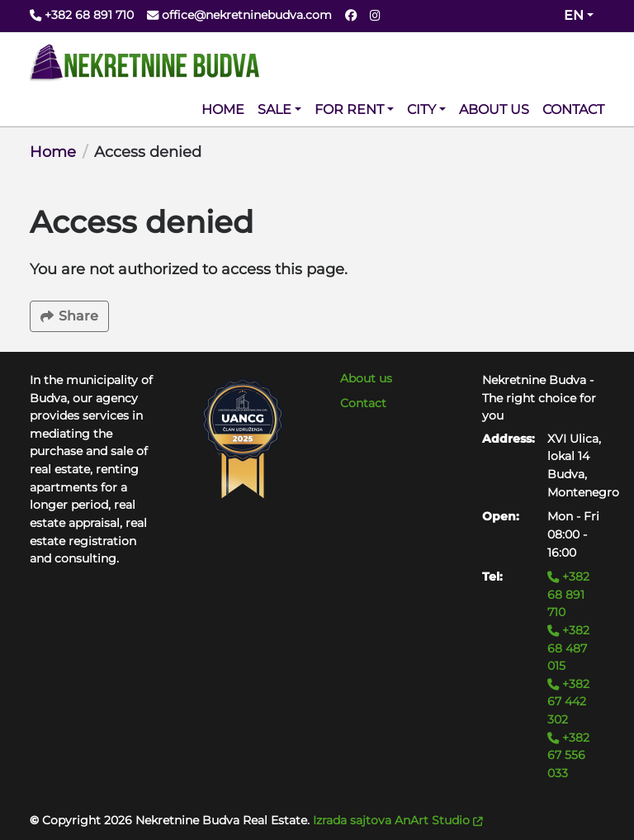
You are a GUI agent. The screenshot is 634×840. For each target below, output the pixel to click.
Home (53, 152)
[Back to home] (144, 63)
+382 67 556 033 (568, 755)
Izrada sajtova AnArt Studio (398, 820)
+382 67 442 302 (568, 702)
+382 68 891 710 (568, 594)
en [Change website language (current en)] (574, 15)
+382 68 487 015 (568, 648)
